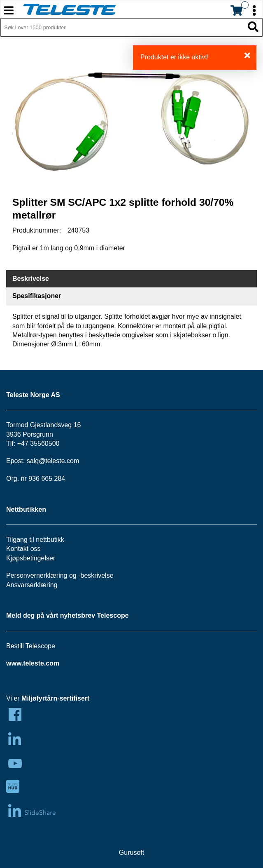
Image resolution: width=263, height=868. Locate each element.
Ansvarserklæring (32, 585)
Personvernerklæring (37, 575)
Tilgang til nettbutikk (35, 540)
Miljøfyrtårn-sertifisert (55, 698)
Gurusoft (131, 853)
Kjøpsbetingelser (31, 558)
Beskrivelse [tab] (31, 279)
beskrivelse (97, 575)
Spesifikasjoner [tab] (37, 296)
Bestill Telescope (31, 646)
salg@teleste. (47, 461)
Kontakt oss (23, 549)
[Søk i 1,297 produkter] (122, 28)
